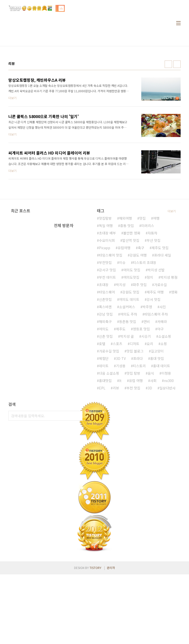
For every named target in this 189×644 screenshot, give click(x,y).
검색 (87, 485)
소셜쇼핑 (165, 406)
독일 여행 (106, 295)
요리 (150, 413)
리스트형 (177, 64)
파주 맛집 (140, 354)
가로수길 (160, 354)
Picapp (105, 317)
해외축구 (105, 391)
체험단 (104, 428)
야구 (160, 399)
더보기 (172, 281)
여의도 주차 (129, 384)
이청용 (166, 443)
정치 (150, 347)
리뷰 (116, 458)
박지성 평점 (169, 347)
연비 (147, 391)
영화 (174, 362)
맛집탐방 (105, 288)
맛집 (142, 288)
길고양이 (157, 421)
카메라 (162, 391)
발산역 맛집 (131, 310)
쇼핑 (164, 413)
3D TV (121, 428)
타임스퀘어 (107, 362)
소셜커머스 (127, 376)
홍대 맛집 (157, 428)
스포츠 (118, 413)
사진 (163, 376)
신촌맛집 (105, 369)
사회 (153, 450)
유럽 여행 (136, 450)
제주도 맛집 (160, 317)
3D (150, 458)
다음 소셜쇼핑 (109, 443)
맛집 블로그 (135, 421)
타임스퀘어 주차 (156, 384)
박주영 (147, 376)
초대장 (104, 354)
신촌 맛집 (106, 406)
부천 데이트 (107, 347)
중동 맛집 (127, 295)
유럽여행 (124, 317)
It (120, 450)
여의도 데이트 (129, 369)
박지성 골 (127, 406)
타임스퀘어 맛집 (111, 325)
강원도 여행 (138, 325)
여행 (156, 288)
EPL (102, 458)
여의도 (104, 399)
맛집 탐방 (133, 443)
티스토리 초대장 (145, 332)
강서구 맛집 (107, 339)
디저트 (134, 413)
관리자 (111, 637)
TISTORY (95, 637)
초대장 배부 (107, 303)
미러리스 (148, 295)
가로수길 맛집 (109, 421)
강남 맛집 (106, 384)
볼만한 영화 (132, 303)
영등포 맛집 (141, 399)
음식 (151, 443)
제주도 (121, 399)
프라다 (138, 428)
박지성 (121, 354)
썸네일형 (168, 64)
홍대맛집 (105, 450)
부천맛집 (105, 332)
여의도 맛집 (132, 339)
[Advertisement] (143, 243)
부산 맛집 (154, 310)
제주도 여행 (155, 362)
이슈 (122, 332)
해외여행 (126, 288)
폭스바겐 (105, 376)
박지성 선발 (156, 339)
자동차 (152, 303)
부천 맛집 (133, 458)
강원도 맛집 (131, 362)
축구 (141, 317)
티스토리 (139, 435)
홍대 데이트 (162, 435)
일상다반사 (167, 458)
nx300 (169, 450)
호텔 (102, 413)
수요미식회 (107, 310)
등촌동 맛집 (128, 391)
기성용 (121, 435)
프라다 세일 (163, 325)
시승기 (146, 406)
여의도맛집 (131, 347)
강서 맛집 (154, 369)
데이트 (104, 435)
